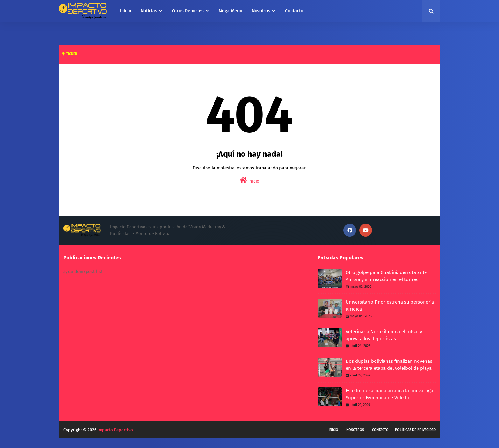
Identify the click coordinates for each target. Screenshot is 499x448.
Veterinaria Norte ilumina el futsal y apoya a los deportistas (384, 335)
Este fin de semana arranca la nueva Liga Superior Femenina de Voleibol (389, 394)
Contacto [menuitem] (294, 11)
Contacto (380, 430)
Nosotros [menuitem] (261, 11)
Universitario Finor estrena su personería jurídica (390, 306)
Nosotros (355, 430)
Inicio (250, 180)
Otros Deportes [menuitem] (188, 11)
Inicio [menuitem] (126, 11)
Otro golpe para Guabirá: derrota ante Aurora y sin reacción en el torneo (386, 276)
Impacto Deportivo (115, 430)
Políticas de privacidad (415, 430)
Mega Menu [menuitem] (230, 11)
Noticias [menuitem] (149, 11)
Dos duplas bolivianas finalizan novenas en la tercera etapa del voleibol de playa (389, 365)
